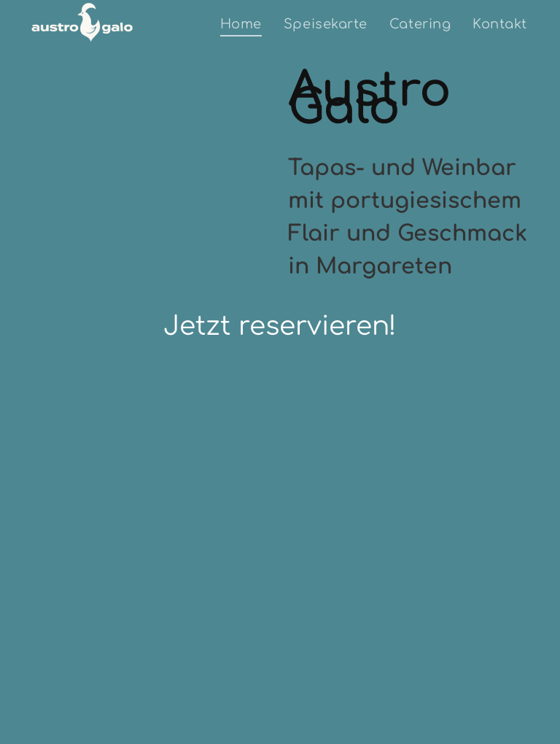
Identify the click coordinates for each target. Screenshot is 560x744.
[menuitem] (241, 24)
